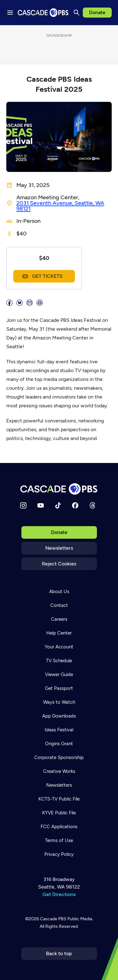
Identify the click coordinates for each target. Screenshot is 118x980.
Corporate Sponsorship (59, 757)
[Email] (30, 303)
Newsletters (59, 548)
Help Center (59, 633)
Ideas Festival (59, 730)
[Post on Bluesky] (20, 303)
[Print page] (40, 303)
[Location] (64, 206)
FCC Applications (59, 827)
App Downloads (59, 716)
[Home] (59, 489)
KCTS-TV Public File (59, 799)
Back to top (59, 953)
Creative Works (59, 771)
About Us (59, 592)
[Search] (76, 13)
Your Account (59, 647)
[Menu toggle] (10, 13)
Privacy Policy (59, 854)
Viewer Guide (59, 674)
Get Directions (59, 894)
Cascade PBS (53, 919)
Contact (59, 605)
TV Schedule (59, 661)
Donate (97, 12)
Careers (59, 619)
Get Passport (59, 688)
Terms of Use (59, 840)
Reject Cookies (59, 564)
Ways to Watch (59, 702)
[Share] (9, 303)
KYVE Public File (59, 813)
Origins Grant (59, 744)
